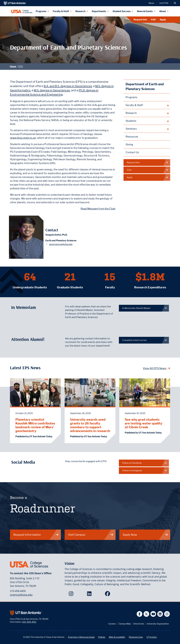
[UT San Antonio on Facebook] (140, 614)
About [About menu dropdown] (163, 11)
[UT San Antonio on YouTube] (153, 614)
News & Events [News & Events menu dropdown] (145, 11)
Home (13, 67)
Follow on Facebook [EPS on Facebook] (145, 463)
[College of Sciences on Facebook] (108, 595)
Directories (139, 624)
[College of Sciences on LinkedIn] (90, 595)
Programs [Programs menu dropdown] (41, 11)
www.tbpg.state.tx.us (23, 138)
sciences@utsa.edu (21, 595)
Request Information (36, 535)
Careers (112, 624)
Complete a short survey (145, 340)
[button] (175, 3)
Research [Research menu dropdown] (80, 11)
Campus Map (125, 624)
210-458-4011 (29, 622)
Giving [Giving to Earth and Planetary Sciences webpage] (129, 144)
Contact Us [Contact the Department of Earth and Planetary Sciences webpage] (132, 152)
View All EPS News (157, 368)
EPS (21, 67)
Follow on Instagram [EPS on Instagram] (145, 470)
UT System (152, 637)
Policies (102, 637)
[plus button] (147, 105)
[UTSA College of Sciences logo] (22, 11)
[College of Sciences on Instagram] (72, 595)
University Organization (158, 624)
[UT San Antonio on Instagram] (167, 614)
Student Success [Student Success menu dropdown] (122, 11)
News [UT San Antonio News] (151, 3)
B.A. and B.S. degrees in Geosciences (68, 86)
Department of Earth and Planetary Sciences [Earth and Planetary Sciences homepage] (145, 86)
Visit (153, 20)
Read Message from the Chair (98, 209)
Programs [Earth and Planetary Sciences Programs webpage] (131, 97)
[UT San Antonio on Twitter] (146, 614)
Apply (163, 20)
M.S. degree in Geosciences (52, 90)
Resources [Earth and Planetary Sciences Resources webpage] (132, 137)
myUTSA (164, 3)
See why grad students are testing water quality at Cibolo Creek (144, 423)
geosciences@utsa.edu (61, 244)
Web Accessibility (117, 637)
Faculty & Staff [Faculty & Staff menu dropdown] (61, 11)
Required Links (136, 637)
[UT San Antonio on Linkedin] (160, 614)
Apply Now (145, 535)
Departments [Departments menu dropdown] (99, 11)
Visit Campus (91, 535)
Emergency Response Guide (81, 637)
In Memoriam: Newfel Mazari (145, 308)
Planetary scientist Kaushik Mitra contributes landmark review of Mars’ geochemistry (35, 425)
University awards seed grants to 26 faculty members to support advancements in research (90, 425)
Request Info (140, 20)
